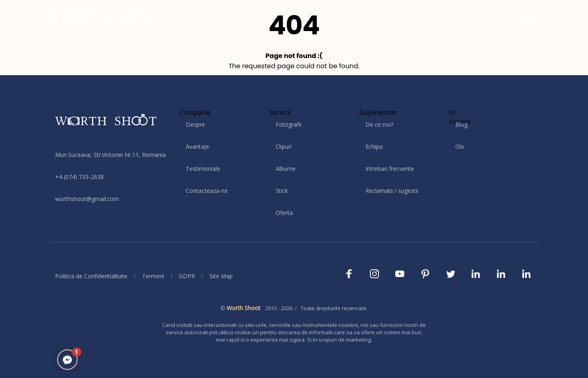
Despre (195, 124)
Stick (282, 191)
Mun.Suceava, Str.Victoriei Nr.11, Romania (110, 155)
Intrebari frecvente (390, 169)
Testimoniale (203, 169)
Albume (286, 169)
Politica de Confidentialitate (91, 276)
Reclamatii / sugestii (392, 191)
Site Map (221, 276)
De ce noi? (379, 124)
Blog (461, 124)
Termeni (153, 276)
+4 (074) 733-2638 (79, 177)
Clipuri (284, 147)
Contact (527, 18)
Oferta (284, 213)
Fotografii (288, 124)
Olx (460, 147)
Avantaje (197, 147)
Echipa (374, 147)
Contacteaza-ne (207, 191)
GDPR (187, 276)
